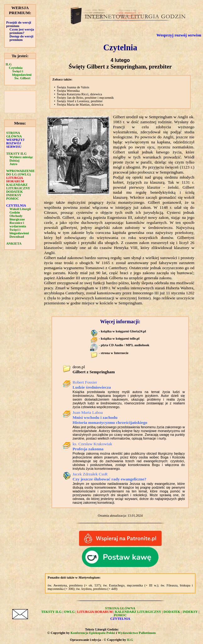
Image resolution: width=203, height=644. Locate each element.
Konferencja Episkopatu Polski (93, 633)
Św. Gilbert (23, 78)
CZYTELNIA (16, 205)
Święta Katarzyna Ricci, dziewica (79, 94)
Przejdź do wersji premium (19, 24)
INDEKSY (14, 195)
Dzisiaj (14, 161)
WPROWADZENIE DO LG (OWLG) (21, 173)
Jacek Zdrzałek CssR (109, 477)
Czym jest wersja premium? (22, 31)
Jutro (13, 164)
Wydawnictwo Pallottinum (137, 633)
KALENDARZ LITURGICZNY (18, 186)
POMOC (13, 199)
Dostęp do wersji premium (21, 38)
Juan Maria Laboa (110, 417)
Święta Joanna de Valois (73, 87)
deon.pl (94, 369)
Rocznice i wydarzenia (18, 225)
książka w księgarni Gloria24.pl (123, 331)
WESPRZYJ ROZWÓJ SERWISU (15, 143)
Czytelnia (16, 68)
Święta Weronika (68, 91)
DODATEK (15, 192)
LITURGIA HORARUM (15, 180)
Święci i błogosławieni (22, 73)
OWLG (69, 612)
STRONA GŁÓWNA (14, 135)
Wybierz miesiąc (21, 157)
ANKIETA (14, 244)
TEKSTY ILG (16, 154)
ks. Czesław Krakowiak (92, 446)
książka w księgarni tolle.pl (120, 339)
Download (17, 237)
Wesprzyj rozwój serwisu (179, 35)
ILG (9, 64)
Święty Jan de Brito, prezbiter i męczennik (85, 98)
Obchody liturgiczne (17, 218)
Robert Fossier (92, 385)
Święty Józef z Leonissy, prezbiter (80, 101)
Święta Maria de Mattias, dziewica (80, 105)
